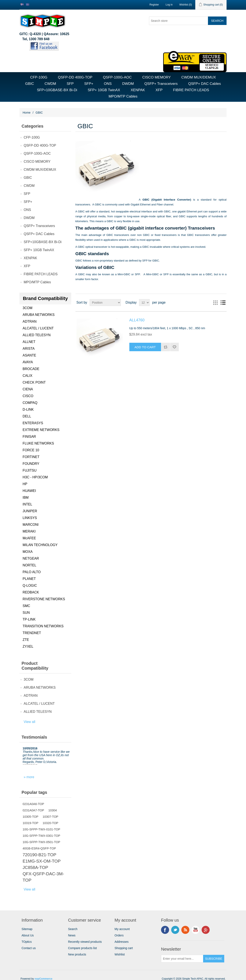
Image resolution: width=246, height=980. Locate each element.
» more (29, 777)
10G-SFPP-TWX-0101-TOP (41, 829)
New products (77, 954)
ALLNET (29, 342)
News (72, 935)
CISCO (28, 396)
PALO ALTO (32, 572)
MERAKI (29, 531)
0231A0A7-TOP (33, 810)
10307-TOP (50, 817)
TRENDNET (32, 633)
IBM (26, 498)
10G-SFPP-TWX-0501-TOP (41, 842)
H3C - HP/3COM (35, 477)
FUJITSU (30, 470)
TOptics (27, 942)
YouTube (195, 930)
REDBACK (31, 592)
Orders (119, 935)
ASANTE (29, 355)
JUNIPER (30, 511)
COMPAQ (30, 403)
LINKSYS (30, 518)
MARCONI (31, 525)
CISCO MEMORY (156, 77)
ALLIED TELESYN (37, 335)
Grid (215, 303)
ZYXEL (28, 646)
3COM (27, 308)
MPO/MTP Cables (123, 96)
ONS (108, 84)
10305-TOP (30, 817)
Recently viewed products (85, 942)
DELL (27, 416)
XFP (159, 90)
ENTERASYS (33, 423)
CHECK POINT (34, 382)
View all (29, 722)
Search (73, 929)
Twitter (175, 930)
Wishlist (120, 954)
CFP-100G (39, 77)
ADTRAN (30, 321)
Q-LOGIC (30, 586)
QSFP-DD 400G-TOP (75, 77)
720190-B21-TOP (39, 855)
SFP (70, 84)
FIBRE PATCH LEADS (191, 90)
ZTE (26, 640)
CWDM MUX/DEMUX (199, 77)
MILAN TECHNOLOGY (40, 545)
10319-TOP (30, 823)
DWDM (128, 84)
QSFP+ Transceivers (161, 84)
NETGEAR (31, 558)
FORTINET (31, 457)
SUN (26, 613)
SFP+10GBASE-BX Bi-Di (57, 90)
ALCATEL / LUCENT (38, 328)
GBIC (30, 84)
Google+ (206, 930)
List (223, 303)
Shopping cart (124, 948)
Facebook (165, 930)
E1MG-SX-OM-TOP (42, 861)
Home (27, 113)
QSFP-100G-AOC (117, 77)
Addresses (122, 942)
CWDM (50, 84)
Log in (169, 5)
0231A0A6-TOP (33, 804)
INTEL (27, 504)
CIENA (28, 389)
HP (25, 484)
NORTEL (29, 565)
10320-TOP (50, 823)
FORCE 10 (31, 450)
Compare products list (82, 948)
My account (122, 929)
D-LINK (28, 409)
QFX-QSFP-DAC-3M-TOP (43, 877)
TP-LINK (29, 619)
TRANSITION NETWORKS (43, 626)
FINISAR (29, 437)
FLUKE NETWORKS (38, 443)
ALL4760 (137, 320)
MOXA (28, 552)
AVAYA (28, 362)
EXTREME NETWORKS (41, 430)
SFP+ (89, 84)
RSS (185, 930)
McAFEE (29, 538)
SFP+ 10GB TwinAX (104, 90)
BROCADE (31, 369)
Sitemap (27, 929)
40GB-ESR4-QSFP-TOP (39, 848)
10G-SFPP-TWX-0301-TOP (41, 836)
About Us (28, 935)
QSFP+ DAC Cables (204, 84)
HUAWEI (29, 491)
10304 (53, 810)
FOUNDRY (31, 464)
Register (154, 5)
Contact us (29, 948)
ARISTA (29, 349)
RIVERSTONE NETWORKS (44, 599)
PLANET (29, 579)
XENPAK (138, 90)
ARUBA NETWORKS (39, 315)
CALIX (27, 376)
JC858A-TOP (35, 867)
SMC (26, 606)
